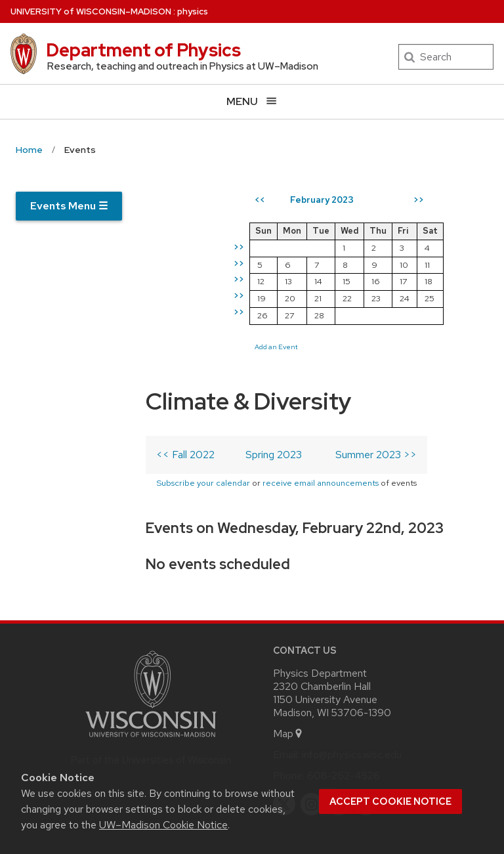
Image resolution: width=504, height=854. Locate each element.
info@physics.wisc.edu (352, 656)
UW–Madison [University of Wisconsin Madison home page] (91, 11)
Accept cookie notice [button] (390, 801)
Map (288, 635)
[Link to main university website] (151, 641)
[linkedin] (339, 706)
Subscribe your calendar (101, 350)
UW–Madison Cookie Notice (163, 825)
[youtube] (366, 706)
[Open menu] (252, 101)
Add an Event (321, 391)
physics (193, 11)
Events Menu (69, 206)
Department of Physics (143, 50)
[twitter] (284, 706)
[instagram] (312, 706)
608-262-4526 (344, 677)
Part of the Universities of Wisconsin (151, 662)
